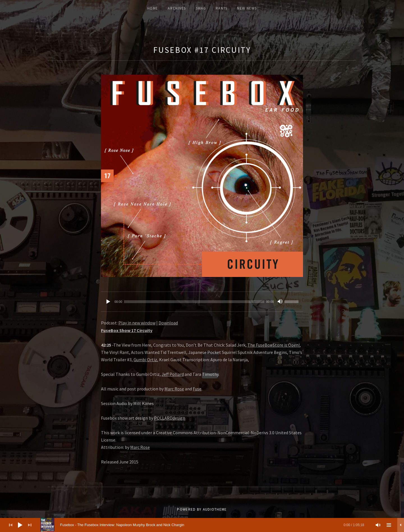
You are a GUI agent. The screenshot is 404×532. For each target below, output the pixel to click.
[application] (202, 302)
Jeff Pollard (173, 374)
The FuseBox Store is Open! (274, 345)
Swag (201, 8)
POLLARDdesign (170, 418)
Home (153, 8)
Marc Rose (174, 389)
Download (168, 323)
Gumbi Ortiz (145, 360)
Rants (222, 8)
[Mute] (280, 302)
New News (247, 8)
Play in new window (137, 323)
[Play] (108, 302)
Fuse (197, 389)
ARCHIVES (177, 8)
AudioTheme (215, 509)
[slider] (194, 302)
